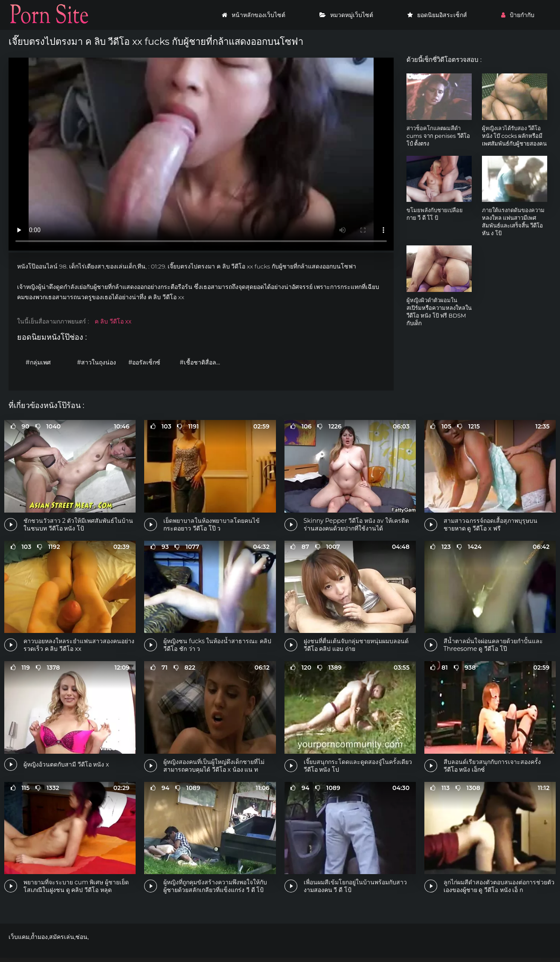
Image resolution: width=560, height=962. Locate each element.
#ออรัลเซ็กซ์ (145, 362)
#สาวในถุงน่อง (96, 362)
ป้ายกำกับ (518, 15)
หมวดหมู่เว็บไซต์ (346, 15)
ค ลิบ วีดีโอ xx (113, 321)
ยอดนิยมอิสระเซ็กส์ (437, 15)
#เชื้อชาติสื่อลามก (203, 362)
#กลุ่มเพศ (38, 362)
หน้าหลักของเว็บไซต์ (254, 15)
